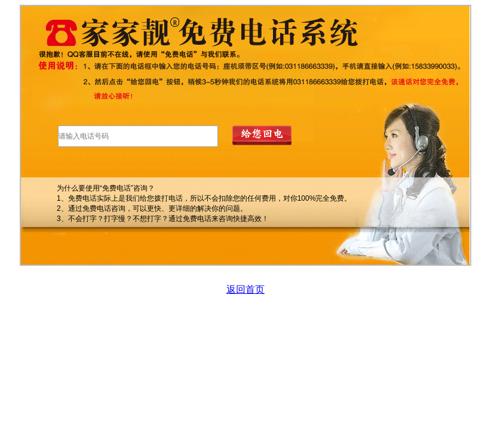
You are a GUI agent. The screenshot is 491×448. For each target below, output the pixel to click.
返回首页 (245, 289)
